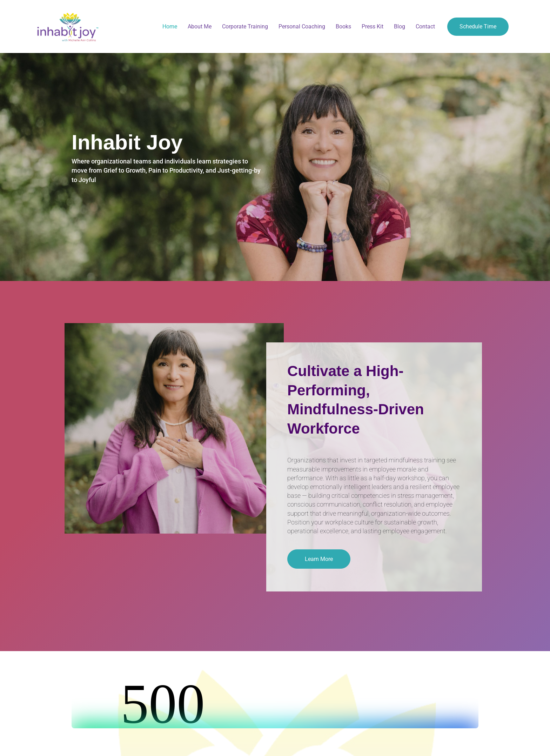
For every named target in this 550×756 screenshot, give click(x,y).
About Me (200, 26)
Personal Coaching (302, 26)
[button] (319, 559)
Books (343, 26)
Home (170, 26)
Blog (400, 26)
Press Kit (373, 26)
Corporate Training (245, 26)
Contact (425, 26)
